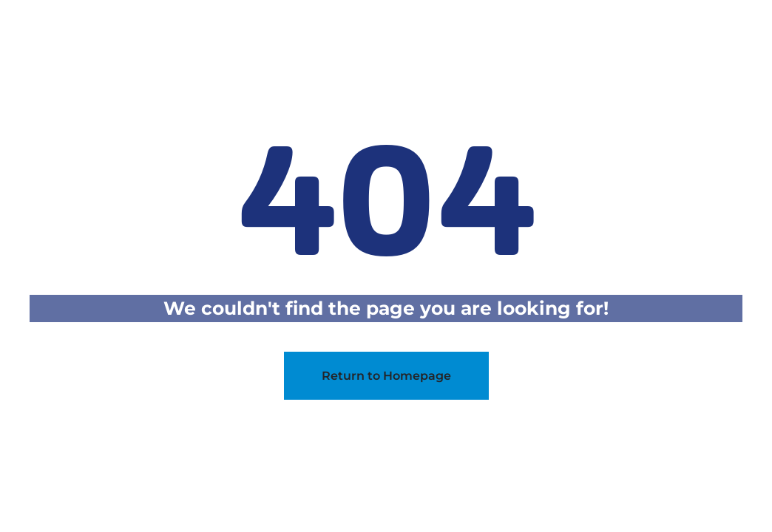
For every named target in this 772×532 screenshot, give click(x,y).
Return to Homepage (386, 376)
